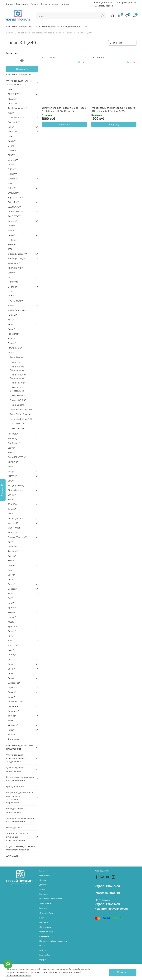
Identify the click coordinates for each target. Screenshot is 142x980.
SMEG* (11, 481)
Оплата (34, 4)
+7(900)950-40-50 (103, 2)
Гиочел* (12, 579)
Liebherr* (12, 287)
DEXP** (11, 155)
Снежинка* (13, 711)
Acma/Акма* (14, 739)
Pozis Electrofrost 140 (21, 409)
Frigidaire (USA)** (17, 197)
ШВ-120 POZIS (17, 424)
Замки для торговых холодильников (16, 810)
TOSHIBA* (13, 504)
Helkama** (13, 240)
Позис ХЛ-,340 (17, 395)
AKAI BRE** (13, 94)
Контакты (66, 4)
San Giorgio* (14, 443)
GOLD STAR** (14, 216)
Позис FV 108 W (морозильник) (18, 376)
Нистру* (12, 655)
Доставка (45, 4)
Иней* (11, 603)
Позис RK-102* (17, 383)
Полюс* (12, 673)
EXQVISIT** (13, 193)
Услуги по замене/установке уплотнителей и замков (20, 848)
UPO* (10, 514)
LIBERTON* (13, 282)
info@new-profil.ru (127, 2)
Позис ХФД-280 (18, 400)
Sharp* (11, 471)
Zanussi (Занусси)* (17, 537)
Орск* (11, 664)
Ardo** (11, 113)
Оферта (43, 960)
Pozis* (69, 33)
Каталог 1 (12, 734)
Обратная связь (46, 932)
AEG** (11, 89)
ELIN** (11, 183)
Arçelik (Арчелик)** (17, 108)
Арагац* (12, 556)
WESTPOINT (14, 528)
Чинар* (11, 720)
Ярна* (11, 730)
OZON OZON (12, 856)
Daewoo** (13, 150)
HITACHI (12, 244)
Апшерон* (13, 551)
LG (9, 277)
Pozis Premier (17, 357)
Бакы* (11, 561)
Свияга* (12, 692)
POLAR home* (15, 348)
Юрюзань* (13, 725)
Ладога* (12, 631)
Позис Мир (16, 362)
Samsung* (13, 438)
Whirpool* (13, 532)
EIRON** (12, 169)
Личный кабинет (47, 913)
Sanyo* (11, 448)
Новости (43, 950)
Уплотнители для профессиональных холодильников (15, 758)
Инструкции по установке (51, 899)
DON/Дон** (13, 202)
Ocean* (11, 329)
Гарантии (43, 908)
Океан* (11, 669)
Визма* (11, 575)
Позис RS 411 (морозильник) (18, 389)
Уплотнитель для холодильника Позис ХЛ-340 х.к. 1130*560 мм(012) (64, 109)
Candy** (12, 141)
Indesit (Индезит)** (17, 254)
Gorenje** (13, 221)
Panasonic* (13, 334)
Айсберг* (12, 546)
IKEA (10, 249)
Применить (22, 69)
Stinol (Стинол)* (16, 490)
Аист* (11, 542)
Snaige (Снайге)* (16, 485)
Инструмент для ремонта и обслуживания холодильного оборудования (19, 798)
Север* (11, 697)
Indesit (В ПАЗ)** (16, 259)
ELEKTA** (12, 174)
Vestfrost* (13, 523)
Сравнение (44, 936)
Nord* (11, 324)
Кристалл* (13, 626)
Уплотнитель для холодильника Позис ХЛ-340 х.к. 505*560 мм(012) (113, 109)
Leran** (11, 273)
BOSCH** (12, 132)
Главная (9, 33)
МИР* (11, 640)
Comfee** (13, 146)
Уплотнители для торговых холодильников (19, 747)
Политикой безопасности (18, 976)
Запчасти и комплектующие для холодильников (20, 779)
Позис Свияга (17, 405)
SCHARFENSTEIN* (17, 457)
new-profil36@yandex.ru (111, 909)
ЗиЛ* (10, 593)
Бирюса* (12, 565)
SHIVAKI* (12, 476)
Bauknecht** (14, 122)
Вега (10, 570)
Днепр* (11, 584)
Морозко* (13, 645)
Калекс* (12, 617)
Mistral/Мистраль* (17, 310)
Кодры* (12, 622)
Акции (55, 4)
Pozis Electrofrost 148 (21, 419)
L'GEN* (11, 296)
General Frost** (15, 212)
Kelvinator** (14, 263)
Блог (42, 918)
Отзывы (43, 946)
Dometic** (13, 160)
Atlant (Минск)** (16, 118)
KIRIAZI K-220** (15, 268)
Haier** (11, 226)
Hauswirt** (13, 230)
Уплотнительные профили (19, 26)
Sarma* (11, 452)
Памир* (12, 678)
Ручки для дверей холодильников (15, 769)
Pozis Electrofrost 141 (21, 414)
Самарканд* (14, 683)
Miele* (11, 306)
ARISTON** (13, 103)
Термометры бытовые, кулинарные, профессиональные (17, 837)
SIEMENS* (13, 462)
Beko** (11, 127)
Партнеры (44, 922)
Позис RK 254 (17, 428)
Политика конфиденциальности (54, 941)
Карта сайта (45, 955)
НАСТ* (11, 650)
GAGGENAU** (14, 207)
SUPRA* (12, 495)
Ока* (10, 659)
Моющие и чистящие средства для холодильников (21, 820)
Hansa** (12, 235)
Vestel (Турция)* (16, 518)
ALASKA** (13, 99)
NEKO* (11, 320)
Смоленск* (13, 706)
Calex (11, 136)
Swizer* (12, 499)
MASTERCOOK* (15, 301)
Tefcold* (12, 509)
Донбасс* (12, 589)
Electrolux (13, 179)
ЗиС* (10, 598)
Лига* (11, 636)
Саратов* (12, 687)
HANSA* (12, 338)
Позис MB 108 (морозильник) (18, 368)
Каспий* (12, 612)
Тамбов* (12, 716)
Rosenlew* (13, 434)
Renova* (12, 343)
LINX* (10, 291)
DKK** (11, 165)
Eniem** (12, 188)
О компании (22, 4)
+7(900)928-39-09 (107, 904)
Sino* (10, 467)
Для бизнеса (45, 903)
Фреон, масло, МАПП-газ (18, 786)
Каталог (10, 4)
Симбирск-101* (15, 702)
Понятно (123, 972)
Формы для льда (14, 827)
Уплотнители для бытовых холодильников (58, 26)
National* (12, 315)
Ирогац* (12, 608)
